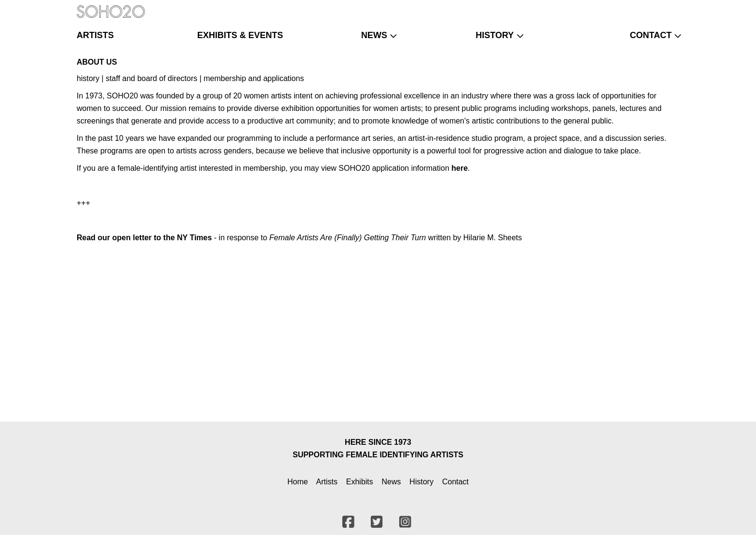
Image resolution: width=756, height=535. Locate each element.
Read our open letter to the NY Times (144, 238)
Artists (327, 482)
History (421, 482)
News (391, 482)
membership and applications (254, 78)
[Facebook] (647, 7)
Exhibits (360, 482)
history (494, 35)
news (374, 35)
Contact (455, 482)
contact (651, 35)
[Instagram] (672, 7)
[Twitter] (660, 7)
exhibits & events (240, 35)
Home (298, 482)
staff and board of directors (151, 78)
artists (95, 35)
